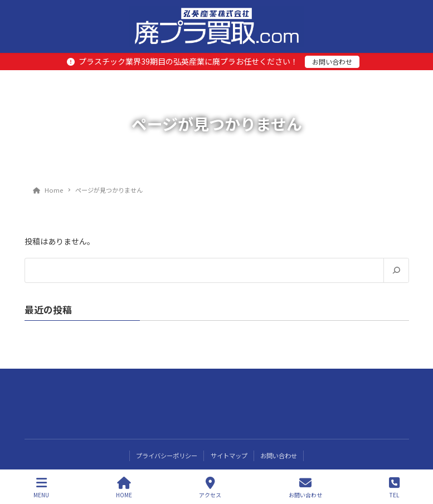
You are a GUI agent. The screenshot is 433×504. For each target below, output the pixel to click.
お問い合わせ (332, 62)
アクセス (210, 488)
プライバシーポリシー (167, 456)
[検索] (396, 271)
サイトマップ (229, 456)
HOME (124, 488)
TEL (394, 488)
